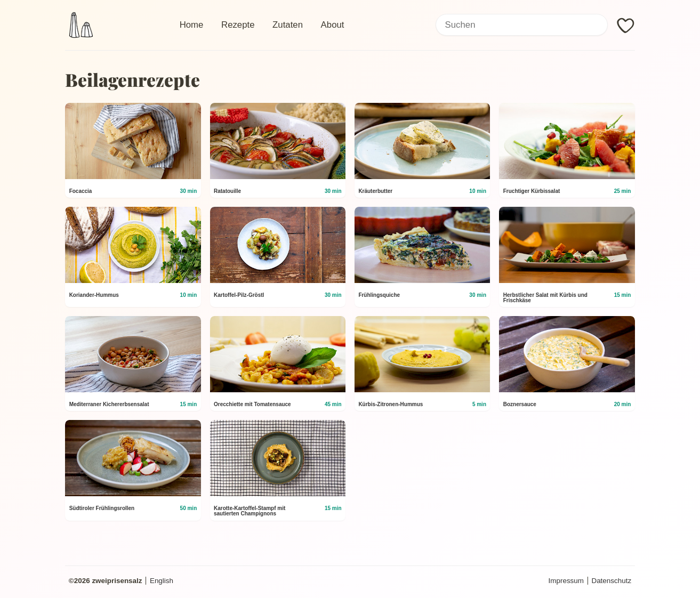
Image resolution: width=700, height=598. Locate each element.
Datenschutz (611, 581)
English (162, 581)
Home (192, 25)
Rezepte (238, 25)
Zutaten (288, 25)
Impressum (566, 581)
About (333, 25)
